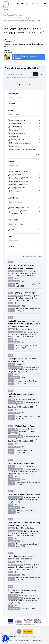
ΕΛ (38, 3)
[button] (5, 639)
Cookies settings (36, 640)
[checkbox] (9, 103)
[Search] (35, 74)
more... (38, 154)
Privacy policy (12, 640)
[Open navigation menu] (45, 3)
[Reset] (41, 74)
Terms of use (24, 640)
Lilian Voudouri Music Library (14, 15)
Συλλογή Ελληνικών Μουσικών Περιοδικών (19, 18)
